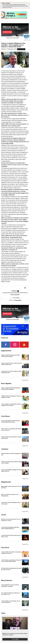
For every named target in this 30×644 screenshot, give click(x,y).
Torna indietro (15, 298)
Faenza (3, 49)
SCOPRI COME (7, 32)
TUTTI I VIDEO (15, 639)
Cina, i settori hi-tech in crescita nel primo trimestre (14, 5)
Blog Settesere (21, 49)
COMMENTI (15, 291)
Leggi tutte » (25, 380)
